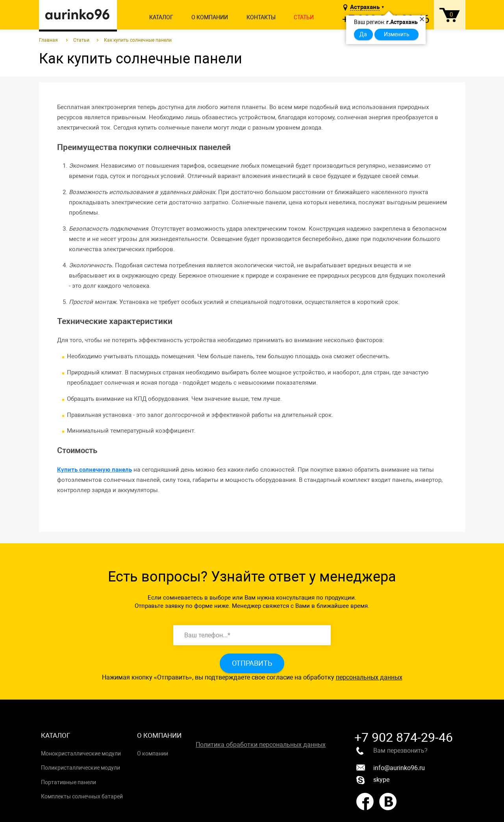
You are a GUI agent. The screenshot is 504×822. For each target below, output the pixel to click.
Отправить (252, 663)
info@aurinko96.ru (391, 768)
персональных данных (369, 677)
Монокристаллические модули (81, 753)
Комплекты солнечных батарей (82, 796)
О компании (210, 17)
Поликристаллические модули (81, 768)
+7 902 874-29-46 (404, 737)
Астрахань (365, 7)
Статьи (304, 17)
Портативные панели (69, 782)
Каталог (161, 17)
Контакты (261, 17)
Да (363, 34)
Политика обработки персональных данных (261, 745)
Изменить (397, 34)
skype (373, 780)
